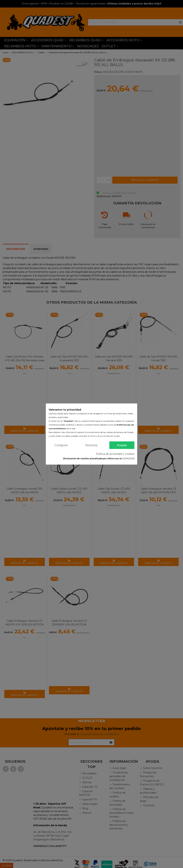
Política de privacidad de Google (105, 436)
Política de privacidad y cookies (115, 454)
